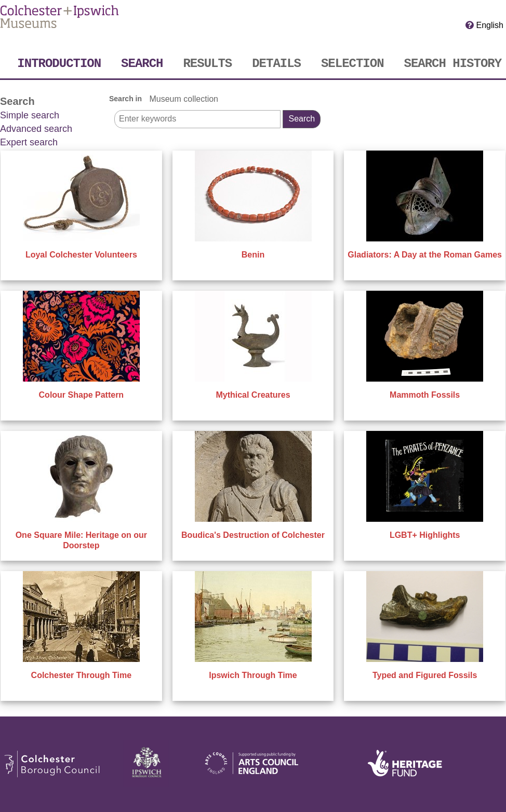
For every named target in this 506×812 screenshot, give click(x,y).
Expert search (29, 142)
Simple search (30, 115)
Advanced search (36, 129)
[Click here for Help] (470, 25)
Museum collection (184, 99)
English (490, 25)
